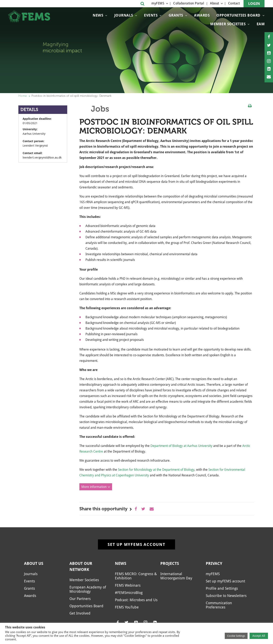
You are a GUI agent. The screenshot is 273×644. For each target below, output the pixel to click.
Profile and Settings (222, 588)
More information (94, 487)
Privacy (214, 563)
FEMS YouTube (127, 607)
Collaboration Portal (189, 3)
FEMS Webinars (128, 585)
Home (23, 96)
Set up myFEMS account (136, 544)
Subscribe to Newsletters (226, 596)
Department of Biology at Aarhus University (181, 446)
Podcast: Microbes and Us (136, 600)
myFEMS (158, 3)
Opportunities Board (238, 15)
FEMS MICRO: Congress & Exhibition (136, 576)
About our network (81, 566)
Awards (202, 15)
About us (34, 563)
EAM (261, 24)
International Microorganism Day (176, 576)
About (215, 3)
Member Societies (228, 24)
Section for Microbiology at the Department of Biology (156, 470)
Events (151, 15)
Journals (124, 15)
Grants (176, 15)
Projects (170, 563)
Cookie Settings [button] (236, 636)
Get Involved (80, 613)
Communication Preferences (219, 605)
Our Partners (80, 599)
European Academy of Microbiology (88, 589)
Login (254, 4)
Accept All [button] (259, 636)
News (98, 15)
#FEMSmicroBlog (129, 593)
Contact (234, 3)
